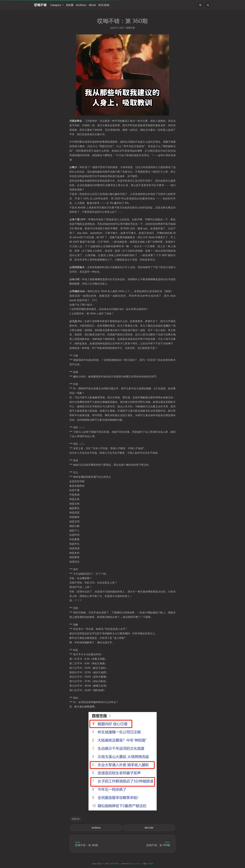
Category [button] (56, 5)
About (92, 5)
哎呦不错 (40, 5)
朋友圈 (70, 5)
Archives (81, 5)
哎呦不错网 (114, 864)
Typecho (137, 864)
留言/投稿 (104, 5)
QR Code (149, 830)
